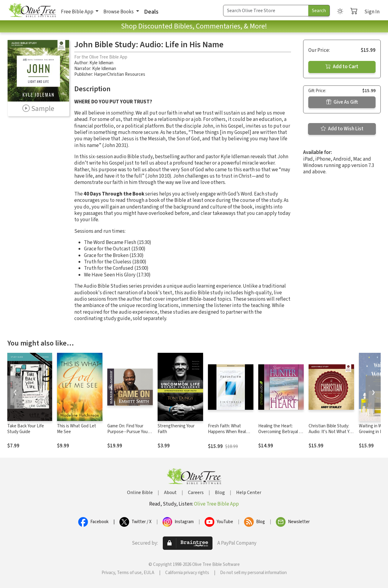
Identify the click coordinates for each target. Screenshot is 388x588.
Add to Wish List (342, 129)
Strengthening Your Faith (176, 429)
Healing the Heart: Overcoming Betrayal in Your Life (280, 432)
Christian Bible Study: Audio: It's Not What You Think (331, 432)
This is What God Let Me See (77, 429)
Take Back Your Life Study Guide (26, 429)
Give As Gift (342, 102)
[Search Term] (266, 11)
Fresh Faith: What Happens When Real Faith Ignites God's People (227, 435)
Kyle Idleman (101, 63)
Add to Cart (342, 67)
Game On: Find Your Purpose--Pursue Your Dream (128, 432)
